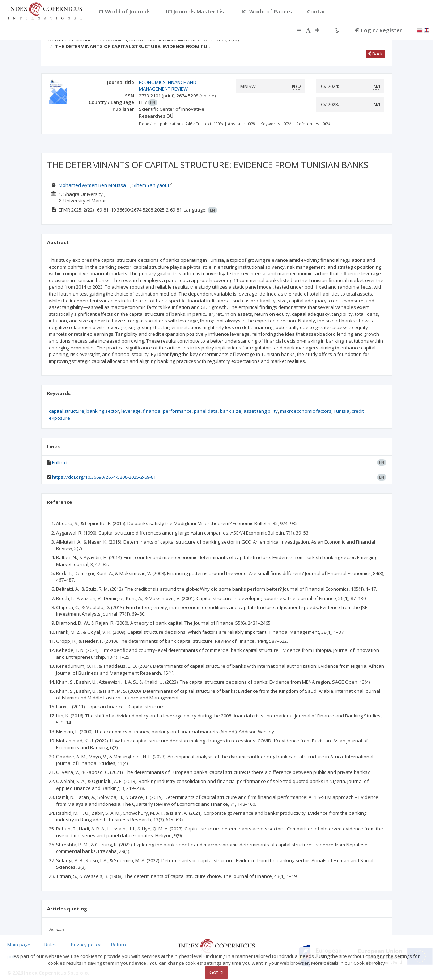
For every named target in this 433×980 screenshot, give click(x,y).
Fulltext (60, 462)
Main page (19, 945)
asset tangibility (261, 411)
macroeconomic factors (306, 411)
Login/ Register (378, 30)
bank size (231, 411)
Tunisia (341, 411)
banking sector (103, 411)
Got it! (216, 972)
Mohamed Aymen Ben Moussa (92, 185)
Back (375, 54)
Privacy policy (86, 945)
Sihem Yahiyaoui (151, 185)
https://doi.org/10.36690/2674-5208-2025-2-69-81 (104, 477)
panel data (206, 411)
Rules (51, 945)
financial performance (167, 411)
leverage (131, 411)
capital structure (67, 411)
